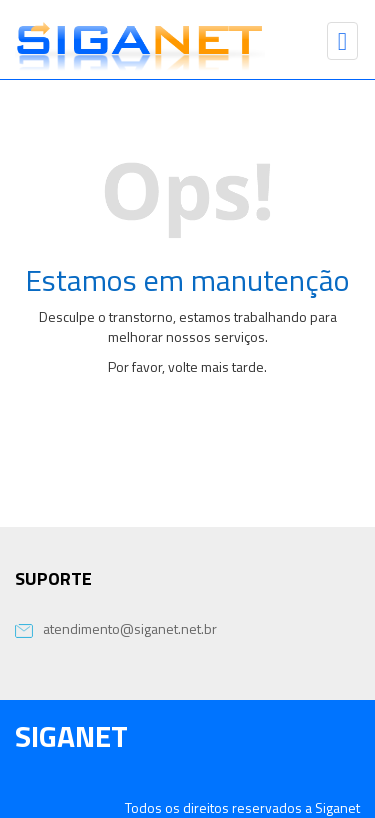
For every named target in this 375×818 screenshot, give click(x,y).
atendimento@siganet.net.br (116, 628)
